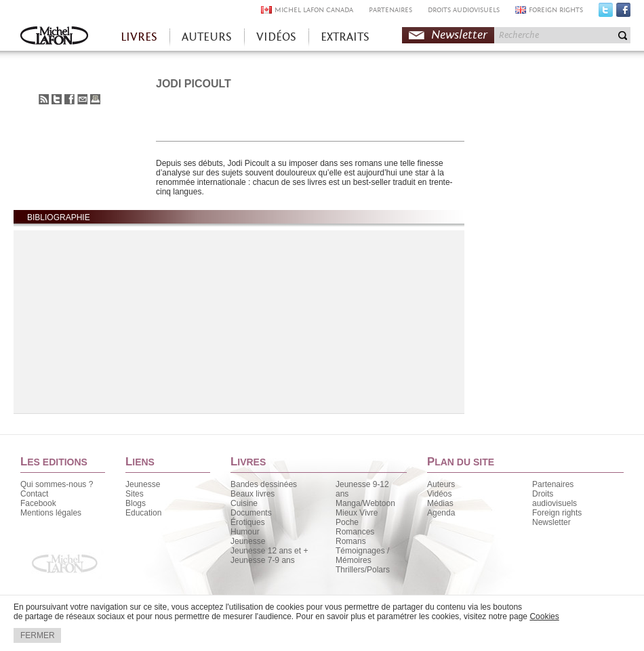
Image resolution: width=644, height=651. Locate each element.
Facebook (623, 13)
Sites (135, 494)
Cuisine (244, 503)
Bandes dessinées (264, 484)
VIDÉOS (276, 37)
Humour (245, 532)
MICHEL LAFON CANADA (314, 10)
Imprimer (95, 99)
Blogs (136, 503)
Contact (34, 494)
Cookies (544, 616)
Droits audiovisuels (555, 499)
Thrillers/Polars (363, 570)
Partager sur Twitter (57, 99)
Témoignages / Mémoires (362, 555)
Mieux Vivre (357, 513)
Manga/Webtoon (365, 503)
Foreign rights (557, 513)
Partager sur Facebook (69, 99)
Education (143, 513)
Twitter (606, 13)
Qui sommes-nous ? (57, 484)
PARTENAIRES (390, 10)
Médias (440, 503)
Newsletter (459, 35)
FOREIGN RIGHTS (556, 10)
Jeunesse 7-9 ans (263, 560)
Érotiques (248, 522)
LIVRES (139, 37)
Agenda (441, 513)
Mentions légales (51, 513)
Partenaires (553, 484)
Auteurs (441, 484)
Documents (251, 513)
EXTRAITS (345, 37)
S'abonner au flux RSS (44, 99)
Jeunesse (143, 484)
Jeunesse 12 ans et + (269, 551)
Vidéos (439, 494)
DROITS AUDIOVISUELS (464, 10)
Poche (347, 522)
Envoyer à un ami (82, 99)
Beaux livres (253, 494)
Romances (355, 532)
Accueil (54, 37)
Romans (351, 541)
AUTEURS (207, 37)
